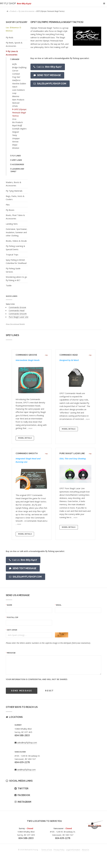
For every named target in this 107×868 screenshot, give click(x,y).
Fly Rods (10, 37)
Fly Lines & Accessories (26, 11)
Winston (16, 148)
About (85, 850)
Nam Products (18, 100)
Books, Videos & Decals (16, 241)
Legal (73, 850)
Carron (15, 71)
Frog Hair (16, 77)
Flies (8, 205)
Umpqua (16, 138)
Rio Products (17, 122)
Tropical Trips (12, 255)
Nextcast (16, 103)
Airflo (14, 64)
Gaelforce (16, 80)
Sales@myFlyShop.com (52, 84)
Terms (47, 850)
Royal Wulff (17, 125)
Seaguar (16, 132)
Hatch (15, 87)
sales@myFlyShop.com (27, 742)
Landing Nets (12, 224)
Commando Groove (17, 307)
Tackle (9, 285)
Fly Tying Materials (14, 191)
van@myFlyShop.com (26, 769)
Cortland (16, 74)
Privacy (59, 850)
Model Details (25, 438)
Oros (14, 119)
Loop (14, 93)
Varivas (15, 142)
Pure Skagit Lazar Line (19, 317)
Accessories (18, 164)
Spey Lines (17, 160)
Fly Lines (16, 156)
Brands (15, 59)
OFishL (15, 106)
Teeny (15, 135)
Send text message (49, 75)
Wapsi (15, 145)
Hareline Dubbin (19, 83)
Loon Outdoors (18, 90)
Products (13, 11)
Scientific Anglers (19, 129)
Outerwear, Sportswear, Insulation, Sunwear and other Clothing (17, 232)
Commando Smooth (18, 314)
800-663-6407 (49, 67)
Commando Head (17, 310)
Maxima (16, 96)
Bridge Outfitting (19, 67)
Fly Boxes (10, 210)
